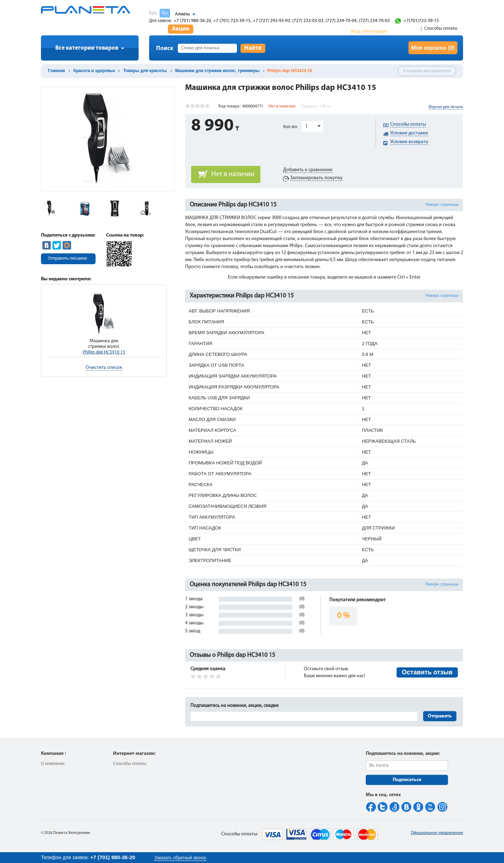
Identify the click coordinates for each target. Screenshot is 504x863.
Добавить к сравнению (308, 170)
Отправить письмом (67, 258)
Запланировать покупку (316, 178)
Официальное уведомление (437, 833)
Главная (57, 71)
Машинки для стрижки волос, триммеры (218, 71)
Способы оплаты (441, 29)
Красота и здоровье (94, 71)
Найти (253, 48)
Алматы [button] (183, 14)
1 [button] (306, 127)
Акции (181, 29)
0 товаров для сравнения (427, 71)
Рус (165, 13)
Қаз (153, 13)
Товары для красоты (145, 71)
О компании (53, 764)
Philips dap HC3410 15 (104, 352)
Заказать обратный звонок (180, 858)
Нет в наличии (233, 174)
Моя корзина (433, 48)
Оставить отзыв (427, 672)
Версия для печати (446, 107)
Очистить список (104, 368)
